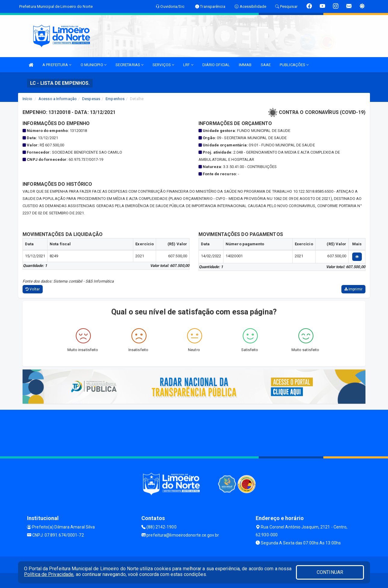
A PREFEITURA (57, 65)
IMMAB (245, 65)
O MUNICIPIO (94, 65)
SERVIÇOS (163, 65)
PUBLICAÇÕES (294, 65)
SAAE (266, 65)
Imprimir (353, 289)
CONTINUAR (330, 572)
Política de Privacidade (49, 574)
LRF (188, 65)
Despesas (91, 99)
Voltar (33, 289)
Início (27, 99)
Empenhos (115, 99)
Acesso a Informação (58, 99)
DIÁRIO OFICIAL (216, 65)
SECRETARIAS (129, 65)
